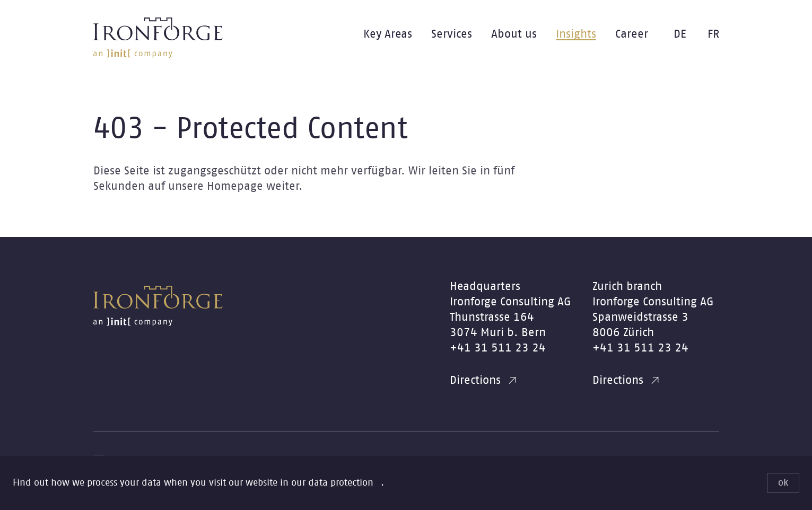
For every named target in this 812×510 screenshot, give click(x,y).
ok (783, 483)
